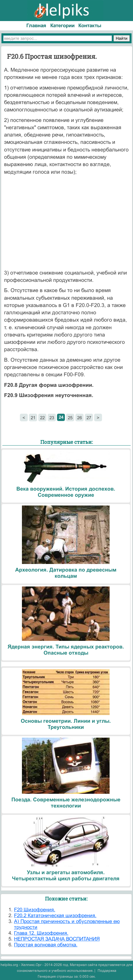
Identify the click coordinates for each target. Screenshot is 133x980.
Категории (62, 26)
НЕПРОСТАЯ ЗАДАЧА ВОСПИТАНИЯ (57, 939)
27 (89, 418)
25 (70, 418)
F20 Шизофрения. (35, 910)
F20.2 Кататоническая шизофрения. (55, 916)
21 (33, 418)
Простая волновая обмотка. (46, 945)
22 (42, 418)
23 (52, 418)
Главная (36, 26)
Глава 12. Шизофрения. (41, 933)
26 (80, 418)
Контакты (90, 26)
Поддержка (107, 971)
